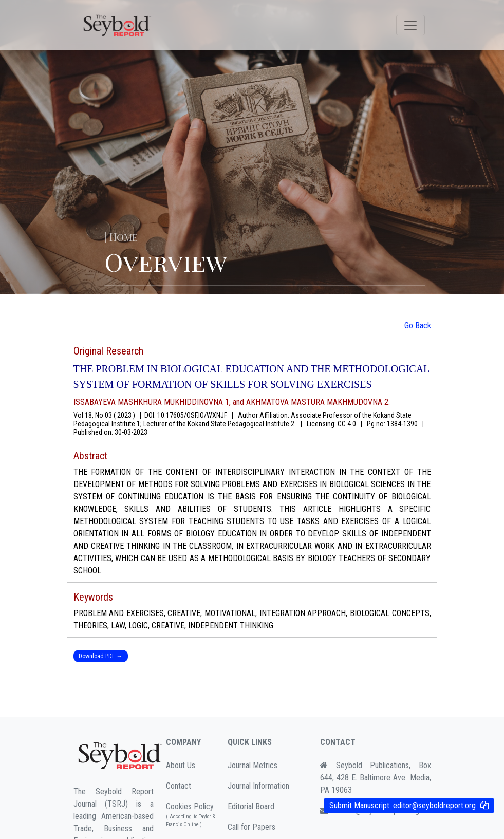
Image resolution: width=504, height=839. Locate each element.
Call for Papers (251, 827)
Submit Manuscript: (403, 805)
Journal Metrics (253, 765)
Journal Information (258, 786)
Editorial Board (251, 806)
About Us (181, 765)
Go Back (418, 325)
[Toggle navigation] (410, 25)
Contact (179, 786)
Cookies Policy (191, 815)
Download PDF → (101, 656)
